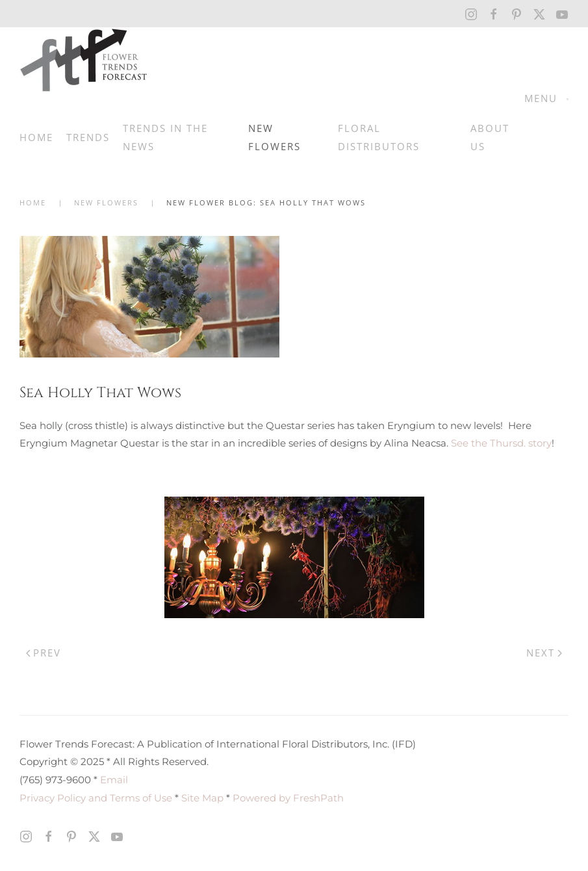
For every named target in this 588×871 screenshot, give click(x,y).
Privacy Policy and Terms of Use (96, 798)
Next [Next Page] (544, 653)
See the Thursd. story (501, 443)
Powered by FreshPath (288, 798)
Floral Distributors (379, 137)
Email (114, 780)
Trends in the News (165, 137)
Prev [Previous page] (44, 653)
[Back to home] (84, 60)
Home (36, 137)
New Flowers (275, 137)
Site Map (202, 798)
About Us (490, 137)
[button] (546, 99)
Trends (88, 137)
